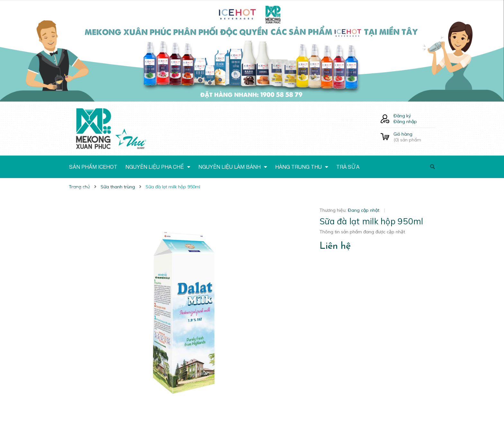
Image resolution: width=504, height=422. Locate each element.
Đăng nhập (405, 121)
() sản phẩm (414, 137)
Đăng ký (402, 116)
